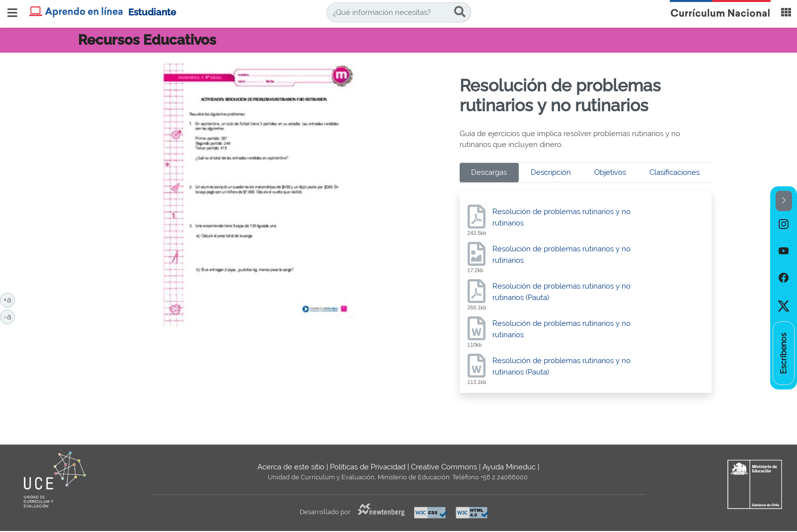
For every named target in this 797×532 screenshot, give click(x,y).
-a (9, 316)
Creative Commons (444, 467)
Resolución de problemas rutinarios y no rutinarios (561, 217)
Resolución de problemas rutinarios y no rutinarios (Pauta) (561, 292)
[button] (784, 201)
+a (9, 299)
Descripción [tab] (551, 172)
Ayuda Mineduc (509, 467)
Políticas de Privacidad (368, 467)
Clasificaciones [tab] (675, 172)
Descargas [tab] (489, 172)
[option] (784, 225)
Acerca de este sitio (291, 467)
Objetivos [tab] (610, 172)
